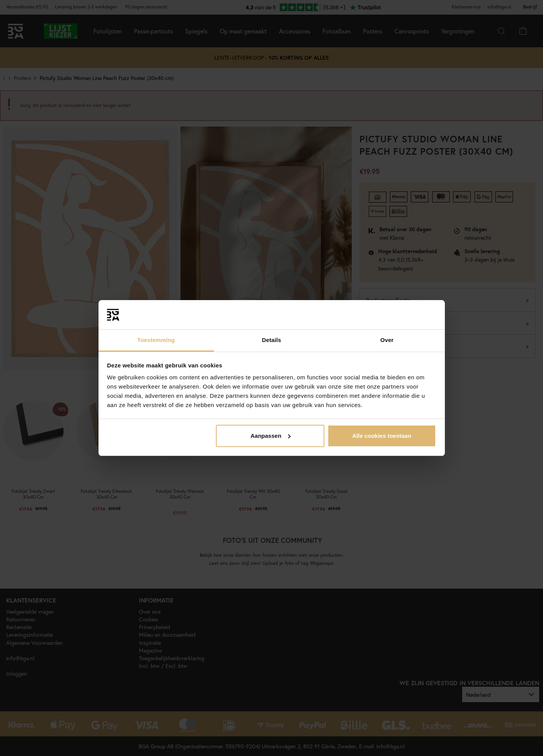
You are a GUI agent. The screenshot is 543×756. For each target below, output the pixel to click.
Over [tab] (387, 340)
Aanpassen (271, 436)
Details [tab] (272, 340)
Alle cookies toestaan (382, 436)
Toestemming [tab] (156, 340)
